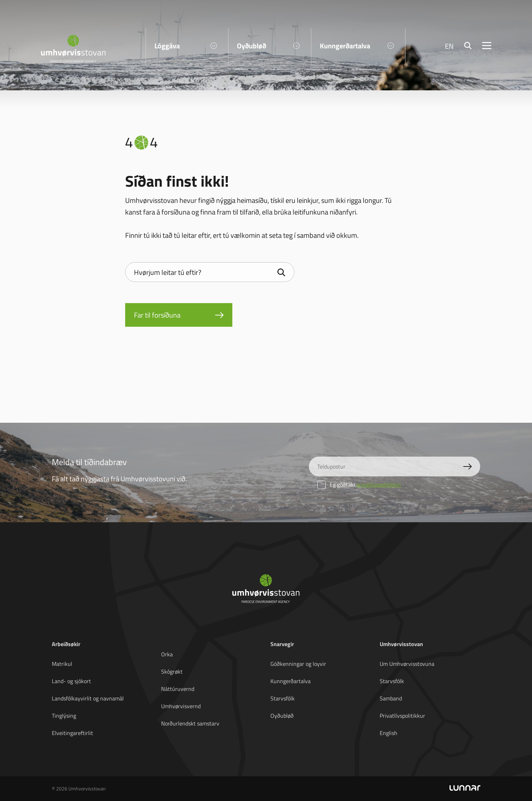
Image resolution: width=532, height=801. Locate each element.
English (389, 733)
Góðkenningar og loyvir (298, 664)
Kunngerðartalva (291, 681)
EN (449, 46)
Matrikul (62, 664)
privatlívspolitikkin (379, 484)
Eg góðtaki (359, 484)
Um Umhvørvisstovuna (407, 664)
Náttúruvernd (178, 689)
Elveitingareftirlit (72, 733)
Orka (167, 654)
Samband (391, 698)
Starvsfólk (283, 698)
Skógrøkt (172, 671)
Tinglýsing (64, 716)
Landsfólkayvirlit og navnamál (88, 698)
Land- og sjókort (71, 681)
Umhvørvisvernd (181, 706)
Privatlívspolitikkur (402, 716)
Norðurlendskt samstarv (190, 723)
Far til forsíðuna (157, 315)
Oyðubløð (282, 716)
